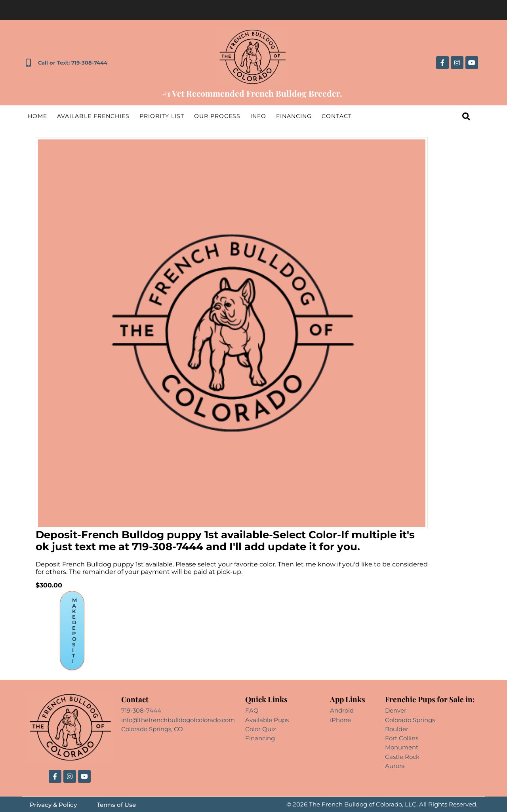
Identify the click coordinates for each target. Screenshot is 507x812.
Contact (337, 116)
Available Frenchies (93, 116)
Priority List (162, 116)
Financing (294, 116)
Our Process (217, 116)
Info (258, 116)
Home (37, 116)
